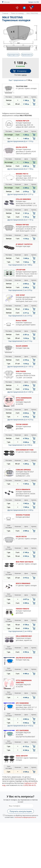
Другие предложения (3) (20, 220)
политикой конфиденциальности (25, 817)
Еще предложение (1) (20, 265)
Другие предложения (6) (20, 141)
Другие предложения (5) (20, 392)
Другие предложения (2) (20, 366)
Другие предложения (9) (20, 194)
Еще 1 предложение (20, 80)
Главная (5, 13)
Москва (7, 2)
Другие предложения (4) (20, 169)
